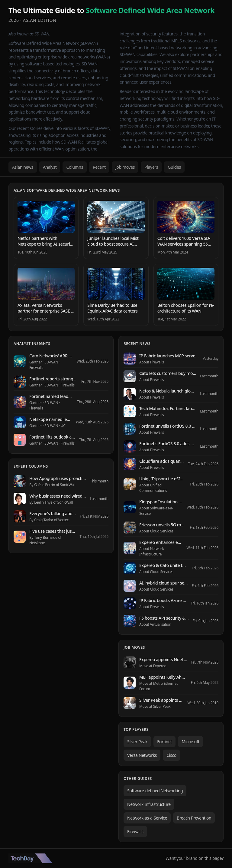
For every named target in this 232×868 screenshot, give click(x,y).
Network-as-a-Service (147, 818)
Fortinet (164, 742)
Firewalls (135, 832)
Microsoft (190, 742)
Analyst (50, 167)
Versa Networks (142, 755)
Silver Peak (137, 742)
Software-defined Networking (155, 791)
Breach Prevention (194, 818)
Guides (174, 167)
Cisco (171, 755)
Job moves (125, 167)
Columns (75, 167)
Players (151, 167)
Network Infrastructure (149, 804)
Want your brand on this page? (195, 858)
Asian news (23, 167)
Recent (99, 167)
